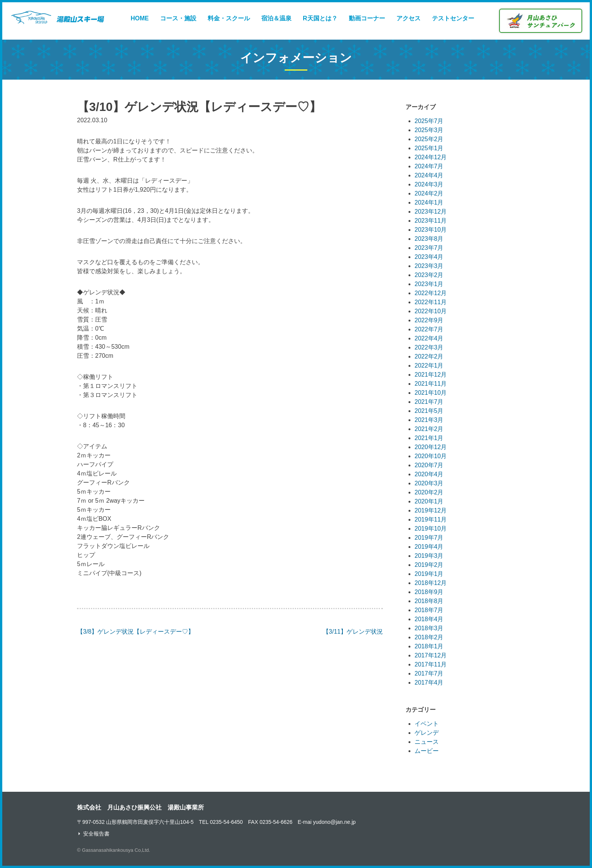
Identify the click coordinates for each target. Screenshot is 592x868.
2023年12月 (431, 212)
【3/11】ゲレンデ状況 (353, 632)
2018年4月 (429, 619)
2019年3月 (429, 556)
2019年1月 (429, 574)
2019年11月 (431, 519)
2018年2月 (429, 637)
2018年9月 (429, 592)
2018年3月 (429, 628)
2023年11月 (431, 221)
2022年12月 (431, 293)
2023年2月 (429, 275)
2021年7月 (429, 402)
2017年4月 (429, 683)
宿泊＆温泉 (276, 18)
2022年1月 (429, 366)
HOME (140, 18)
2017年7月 (429, 673)
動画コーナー (367, 18)
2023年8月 (429, 239)
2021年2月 (429, 429)
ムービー (427, 751)
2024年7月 (429, 166)
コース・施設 (178, 18)
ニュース (427, 742)
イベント (427, 724)
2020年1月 (429, 501)
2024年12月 (431, 157)
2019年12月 (431, 510)
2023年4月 (429, 257)
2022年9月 (429, 320)
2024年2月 (429, 193)
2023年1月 (429, 284)
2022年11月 (431, 302)
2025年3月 (429, 130)
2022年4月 (429, 338)
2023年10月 (431, 230)
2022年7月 (429, 329)
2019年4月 (429, 547)
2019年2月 (429, 565)
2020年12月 (431, 447)
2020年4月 (429, 474)
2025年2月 (429, 139)
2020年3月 (429, 483)
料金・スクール (229, 18)
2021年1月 (429, 438)
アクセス (409, 18)
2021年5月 (429, 411)
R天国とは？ (320, 18)
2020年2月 (429, 492)
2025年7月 (429, 121)
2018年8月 (429, 601)
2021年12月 (431, 375)
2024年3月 (429, 184)
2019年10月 (431, 529)
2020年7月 (429, 465)
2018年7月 (429, 610)
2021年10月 (431, 393)
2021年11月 (431, 384)
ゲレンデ (427, 733)
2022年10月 (431, 311)
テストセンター (453, 18)
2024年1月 (429, 202)
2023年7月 (429, 248)
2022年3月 (429, 347)
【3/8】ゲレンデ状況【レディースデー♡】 (136, 632)
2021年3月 (429, 420)
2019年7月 (429, 538)
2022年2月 (429, 356)
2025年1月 (429, 148)
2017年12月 (431, 655)
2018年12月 (431, 583)
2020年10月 (431, 456)
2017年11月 (431, 664)
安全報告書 (96, 834)
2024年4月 (429, 175)
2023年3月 (429, 266)
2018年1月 (429, 646)
